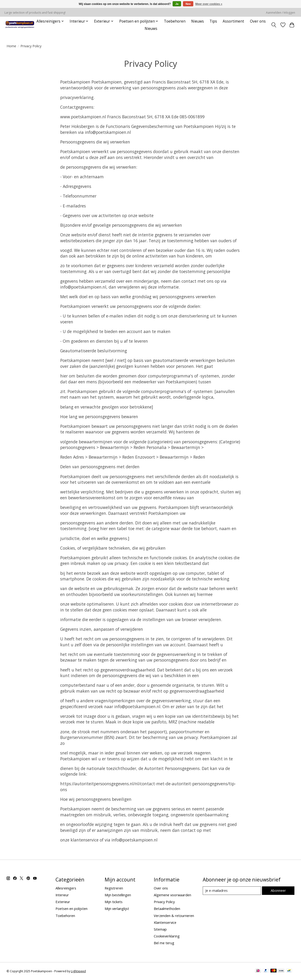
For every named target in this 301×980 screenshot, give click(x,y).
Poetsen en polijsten (71, 909)
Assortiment (233, 21)
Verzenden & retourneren (174, 916)
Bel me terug (164, 943)
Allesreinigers (66, 888)
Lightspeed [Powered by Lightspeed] (78, 971)
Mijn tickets (114, 902)
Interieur (62, 895)
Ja (177, 4)
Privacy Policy (164, 902)
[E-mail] (232, 891)
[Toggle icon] (274, 25)
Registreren (114, 888)
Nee (188, 4)
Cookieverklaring (167, 936)
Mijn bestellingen (118, 895)
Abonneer (278, 890)
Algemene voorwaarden (172, 895)
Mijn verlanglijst (117, 909)
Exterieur (63, 902)
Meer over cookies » (209, 4)
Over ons (258, 21)
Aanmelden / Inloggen (281, 13)
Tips (213, 21)
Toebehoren (175, 21)
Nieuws (198, 21)
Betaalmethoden (167, 909)
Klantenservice (165, 922)
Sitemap (160, 929)
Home (11, 46)
